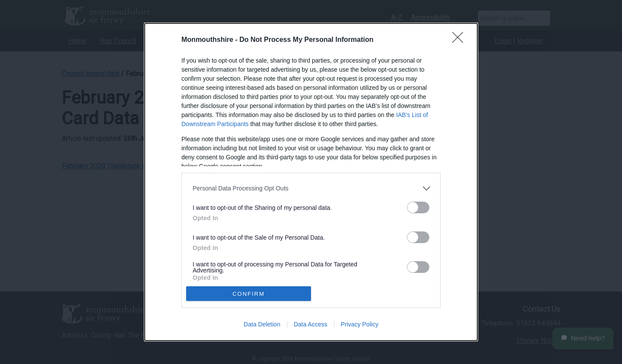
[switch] (418, 207)
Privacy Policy (360, 324)
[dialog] (311, 182)
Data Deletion (262, 324)
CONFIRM (249, 294)
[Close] (460, 40)
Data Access (311, 324)
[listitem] (311, 188)
